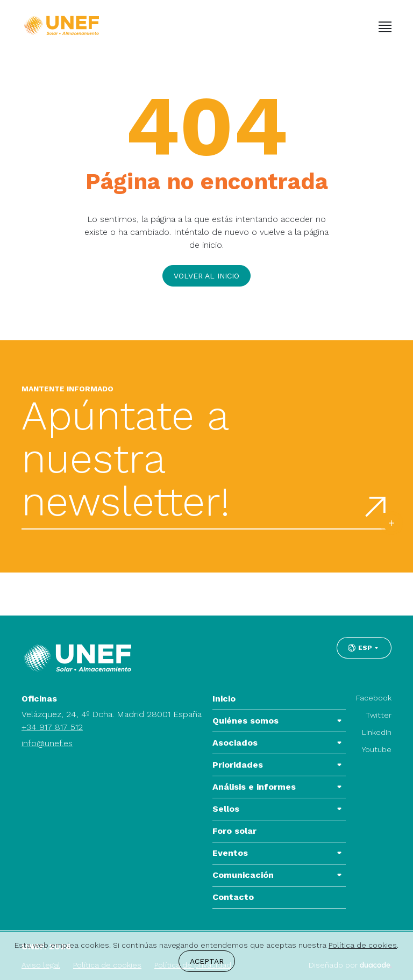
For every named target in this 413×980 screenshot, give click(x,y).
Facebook (374, 698)
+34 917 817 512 (52, 727)
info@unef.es (47, 743)
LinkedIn (377, 732)
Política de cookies (363, 945)
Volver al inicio (206, 276)
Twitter (379, 715)
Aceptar (207, 961)
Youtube (377, 749)
